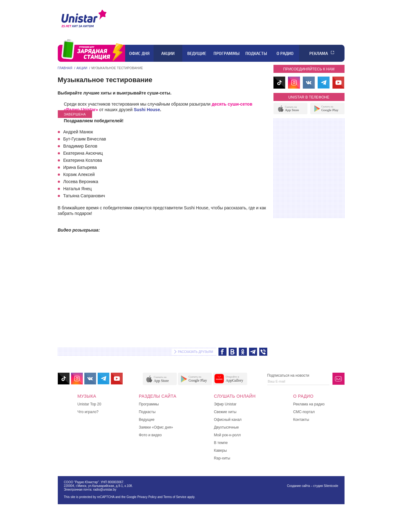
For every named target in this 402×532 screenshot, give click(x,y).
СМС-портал (304, 412)
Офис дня (139, 53)
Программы (226, 53)
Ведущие (197, 53)
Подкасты (256, 53)
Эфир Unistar (225, 404)
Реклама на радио (309, 404)
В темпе (221, 443)
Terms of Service (175, 497)
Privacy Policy (147, 497)
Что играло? (88, 412)
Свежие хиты (225, 412)
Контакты (301, 420)
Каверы (220, 450)
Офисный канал (228, 420)
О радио (285, 53)
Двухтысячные (226, 427)
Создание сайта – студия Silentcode (313, 486)
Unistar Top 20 (89, 404)
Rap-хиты (222, 458)
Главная (65, 68)
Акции (168, 53)
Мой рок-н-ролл (227, 435)
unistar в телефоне (309, 97)
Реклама (319, 53)
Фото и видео (150, 435)
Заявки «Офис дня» (156, 427)
